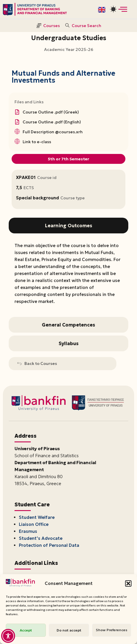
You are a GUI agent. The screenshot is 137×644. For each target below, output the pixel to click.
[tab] (68, 226)
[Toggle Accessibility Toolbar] (8, 636)
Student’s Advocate (41, 538)
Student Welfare (37, 517)
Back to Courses (37, 363)
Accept (26, 630)
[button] (128, 583)
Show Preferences (112, 630)
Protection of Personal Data (49, 545)
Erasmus (28, 531)
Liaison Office (34, 524)
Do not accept (69, 630)
